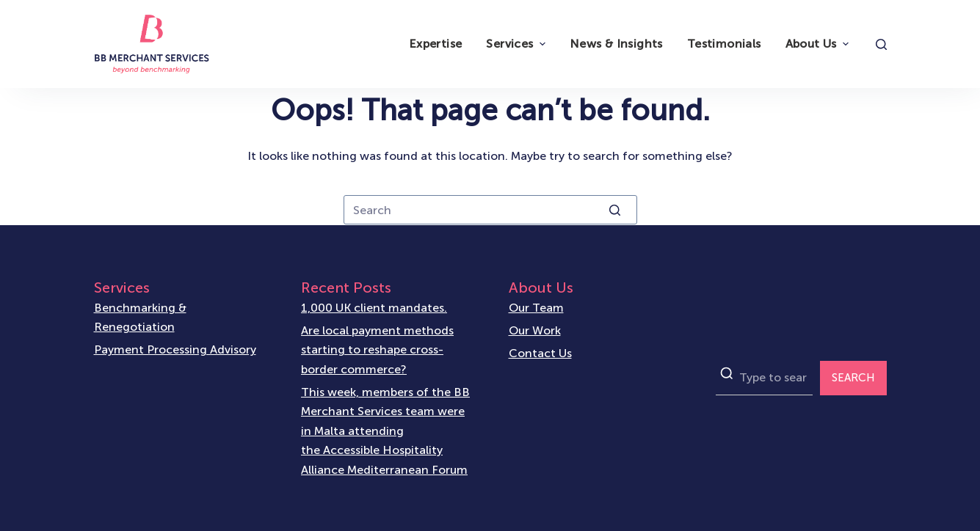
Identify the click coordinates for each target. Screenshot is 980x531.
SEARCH (853, 378)
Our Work (535, 330)
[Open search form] (881, 44)
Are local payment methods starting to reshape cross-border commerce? (377, 350)
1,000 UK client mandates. (374, 308)
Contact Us (540, 353)
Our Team (536, 308)
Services (517, 44)
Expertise (436, 44)
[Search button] (615, 210)
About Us (819, 44)
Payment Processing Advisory (175, 349)
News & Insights (616, 44)
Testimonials (724, 44)
